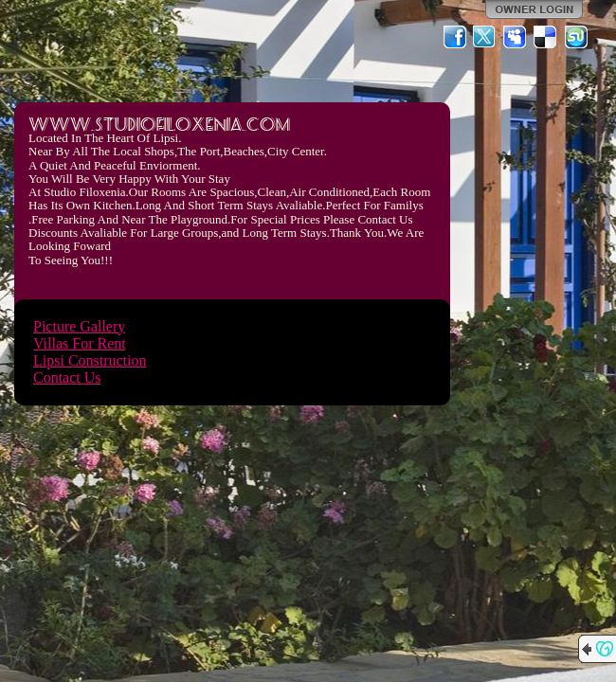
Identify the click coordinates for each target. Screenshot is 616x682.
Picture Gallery (79, 326)
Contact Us (67, 377)
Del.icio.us (546, 37)
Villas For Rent (80, 343)
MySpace (516, 37)
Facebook (455, 37)
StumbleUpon (576, 37)
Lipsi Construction (90, 360)
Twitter (485, 37)
